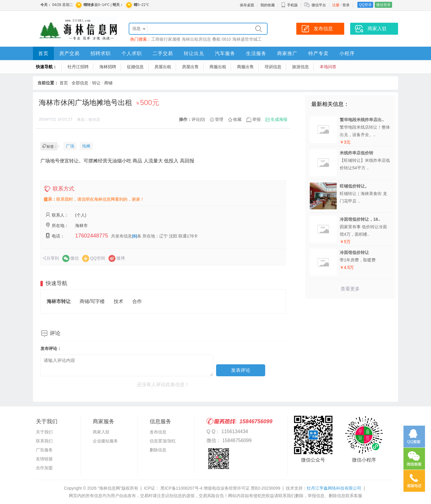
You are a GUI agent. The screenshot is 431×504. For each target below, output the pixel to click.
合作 (137, 301)
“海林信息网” (109, 488)
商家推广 (287, 53)
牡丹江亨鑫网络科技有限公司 (334, 488)
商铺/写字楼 (92, 301)
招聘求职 (101, 53)
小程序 (347, 53)
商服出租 (218, 67)
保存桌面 (247, 5)
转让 (96, 83)
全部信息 (80, 83)
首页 (43, 53)
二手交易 (163, 53)
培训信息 (273, 67)
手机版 (289, 5)
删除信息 (158, 450)
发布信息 (158, 432)
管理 (219, 119)
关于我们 (44, 432)
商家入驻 (101, 432)
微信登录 (383, 5)
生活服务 (256, 53)
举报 (257, 119)
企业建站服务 (105, 441)
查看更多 (350, 289)
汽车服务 (225, 53)
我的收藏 (268, 5)
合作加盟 (44, 468)
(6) (135, 236)
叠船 (216, 39)
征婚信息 (135, 67)
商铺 (108, 83)
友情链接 (44, 459)
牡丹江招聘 (78, 67)
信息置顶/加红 (163, 441)
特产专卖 (318, 53)
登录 (346, 5)
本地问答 (328, 67)
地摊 (86, 146)
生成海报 (279, 119)
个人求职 (132, 53)
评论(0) (198, 119)
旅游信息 (301, 67)
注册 (336, 5)
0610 (226, 39)
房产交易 (69, 53)
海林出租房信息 (196, 39)
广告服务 (44, 450)
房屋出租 (163, 67)
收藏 (237, 119)
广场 (70, 146)
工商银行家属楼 (166, 39)
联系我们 (44, 441)
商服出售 (245, 67)
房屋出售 (190, 67)
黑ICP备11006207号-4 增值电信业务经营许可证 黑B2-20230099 (220, 488)
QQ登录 (365, 5)
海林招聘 (108, 67)
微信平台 (319, 5)
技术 (119, 301)
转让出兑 (194, 53)
